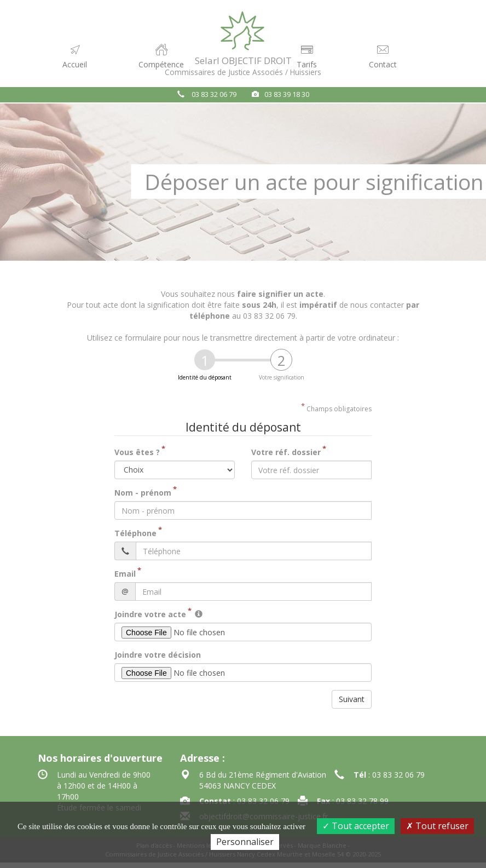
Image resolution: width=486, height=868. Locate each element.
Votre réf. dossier (286, 452)
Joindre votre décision (158, 655)
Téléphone (135, 533)
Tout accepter (356, 826)
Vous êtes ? (137, 452)
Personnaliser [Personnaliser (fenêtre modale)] (245, 842)
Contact (383, 56)
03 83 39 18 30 (287, 94)
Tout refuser (437, 826)
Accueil (79, 61)
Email (125, 574)
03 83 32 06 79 (214, 94)
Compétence (161, 56)
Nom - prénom (143, 493)
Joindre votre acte (150, 614)
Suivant (352, 699)
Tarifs (307, 56)
